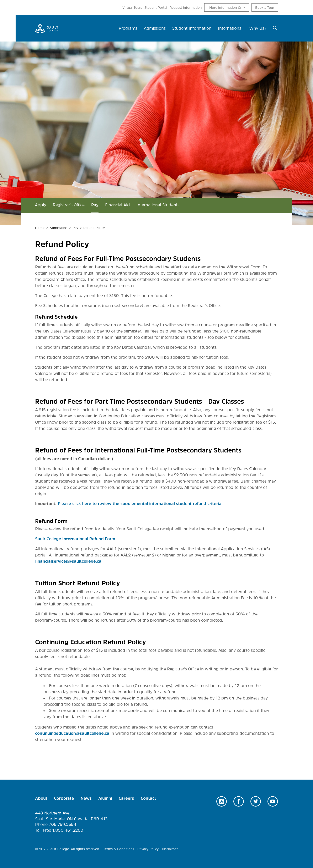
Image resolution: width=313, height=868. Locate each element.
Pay (95, 205)
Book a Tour (265, 7)
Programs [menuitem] (128, 28)
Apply (41, 205)
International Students (158, 205)
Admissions (59, 228)
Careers (126, 798)
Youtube (273, 801)
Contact (148, 798)
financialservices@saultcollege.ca (68, 561)
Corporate (64, 798)
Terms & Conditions (119, 849)
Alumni (105, 798)
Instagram (222, 801)
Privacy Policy (148, 849)
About (41, 798)
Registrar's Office (69, 205)
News (86, 798)
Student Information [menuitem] (192, 28)
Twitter (256, 801)
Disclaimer (170, 849)
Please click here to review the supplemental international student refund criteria (140, 504)
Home (40, 228)
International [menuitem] (230, 28)
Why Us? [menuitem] (258, 28)
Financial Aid (118, 205)
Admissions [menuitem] (155, 28)
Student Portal (156, 7)
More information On (226, 7)
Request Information (186, 7)
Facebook (239, 801)
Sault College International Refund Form (75, 539)
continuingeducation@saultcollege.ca (72, 733)
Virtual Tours (132, 7)
